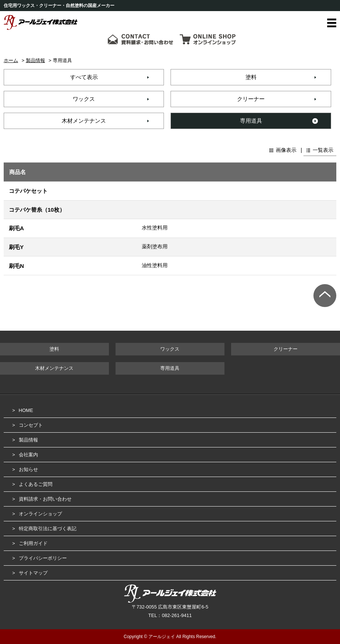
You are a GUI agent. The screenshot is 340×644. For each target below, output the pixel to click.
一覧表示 (322, 150)
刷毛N (16, 266)
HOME (26, 410)
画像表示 (285, 150)
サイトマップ (33, 573)
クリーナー (251, 99)
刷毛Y (16, 247)
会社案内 (28, 455)
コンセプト (31, 425)
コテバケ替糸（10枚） (37, 210)
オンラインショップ (40, 514)
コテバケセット (28, 191)
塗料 (251, 77)
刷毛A (16, 228)
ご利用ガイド (33, 543)
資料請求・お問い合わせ (45, 499)
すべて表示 (84, 77)
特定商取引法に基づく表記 (48, 529)
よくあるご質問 (36, 484)
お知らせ (28, 469)
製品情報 (35, 60)
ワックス (84, 99)
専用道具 (251, 121)
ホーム (11, 60)
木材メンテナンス (84, 121)
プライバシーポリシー (43, 558)
